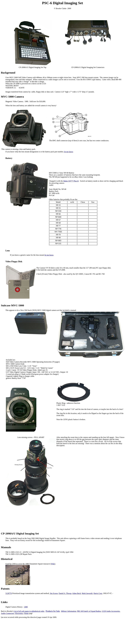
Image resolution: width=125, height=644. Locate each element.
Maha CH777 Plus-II (71, 181)
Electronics (19, 613)
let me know (69, 152)
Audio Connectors (8, 613)
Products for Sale (53, 611)
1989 (26, 607)
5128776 (9, 593)
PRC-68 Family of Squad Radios (89, 611)
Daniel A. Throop (65, 593)
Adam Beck (77, 593)
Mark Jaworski (87, 593)
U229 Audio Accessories (111, 611)
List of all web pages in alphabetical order (29, 611)
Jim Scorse (54, 593)
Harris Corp (98, 593)
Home (26, 613)
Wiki (53, 564)
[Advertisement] (63, 15)
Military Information (69, 611)
